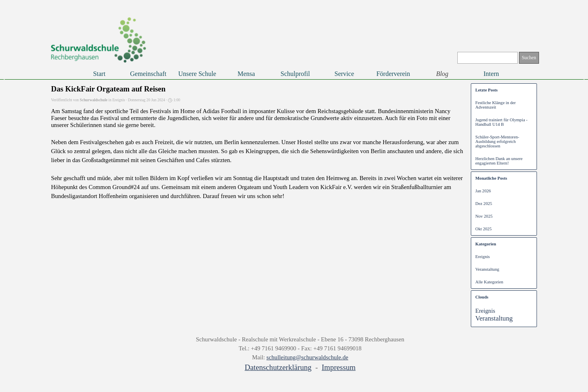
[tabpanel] (300, 354)
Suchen (529, 58)
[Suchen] (488, 58)
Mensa (246, 74)
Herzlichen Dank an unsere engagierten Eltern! (499, 161)
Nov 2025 (484, 216)
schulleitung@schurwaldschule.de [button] (307, 357)
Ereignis (483, 257)
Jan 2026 (483, 191)
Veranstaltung (487, 269)
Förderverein (393, 74)
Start (99, 74)
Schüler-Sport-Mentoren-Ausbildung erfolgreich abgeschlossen (497, 141)
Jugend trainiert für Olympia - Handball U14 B (501, 122)
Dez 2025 (484, 204)
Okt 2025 (483, 229)
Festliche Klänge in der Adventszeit (496, 105)
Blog (442, 74)
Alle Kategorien (489, 282)
